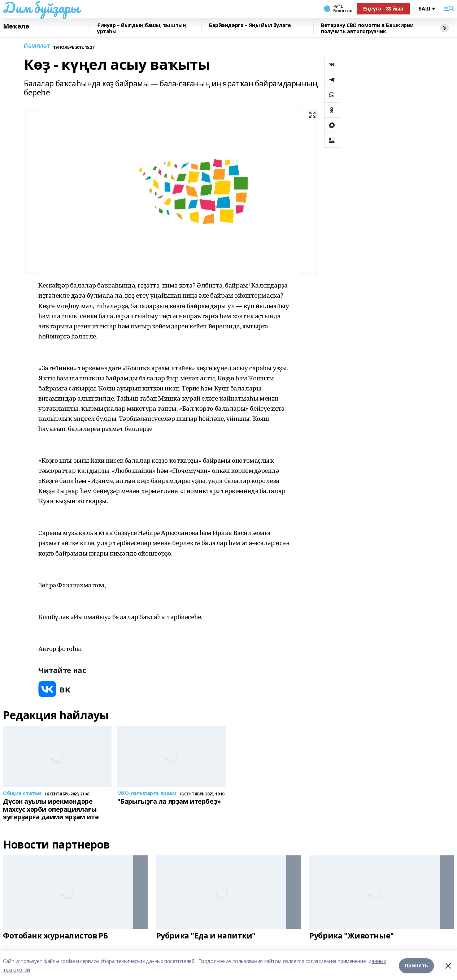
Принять (416, 965)
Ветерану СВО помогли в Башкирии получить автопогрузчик (367, 28)
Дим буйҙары (41, 8)
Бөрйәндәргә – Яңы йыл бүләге (250, 25)
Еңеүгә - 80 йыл (383, 8)
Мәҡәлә (16, 26)
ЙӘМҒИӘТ (37, 46)
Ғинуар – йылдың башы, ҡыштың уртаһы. (142, 28)
